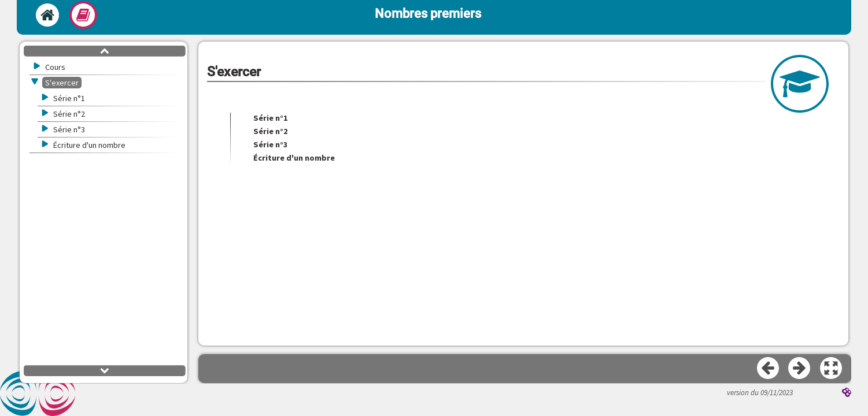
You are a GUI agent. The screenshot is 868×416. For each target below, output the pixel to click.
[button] (832, 369)
